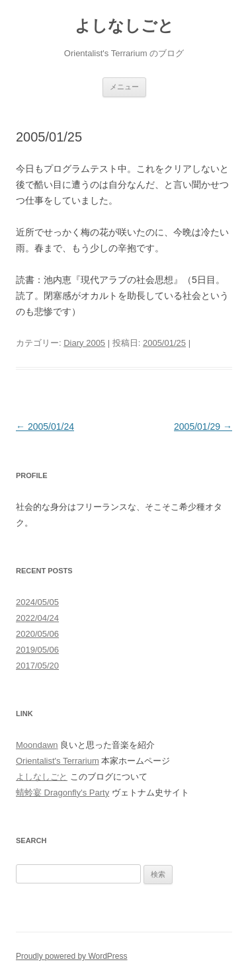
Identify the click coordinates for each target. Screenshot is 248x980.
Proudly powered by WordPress (72, 956)
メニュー (124, 87)
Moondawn (37, 745)
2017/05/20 (37, 666)
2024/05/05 (37, 602)
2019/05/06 (37, 650)
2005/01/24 (45, 427)
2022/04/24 (37, 618)
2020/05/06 (37, 634)
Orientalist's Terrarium (58, 761)
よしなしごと (124, 25)
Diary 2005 (84, 343)
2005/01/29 (203, 427)
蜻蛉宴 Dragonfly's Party (62, 793)
